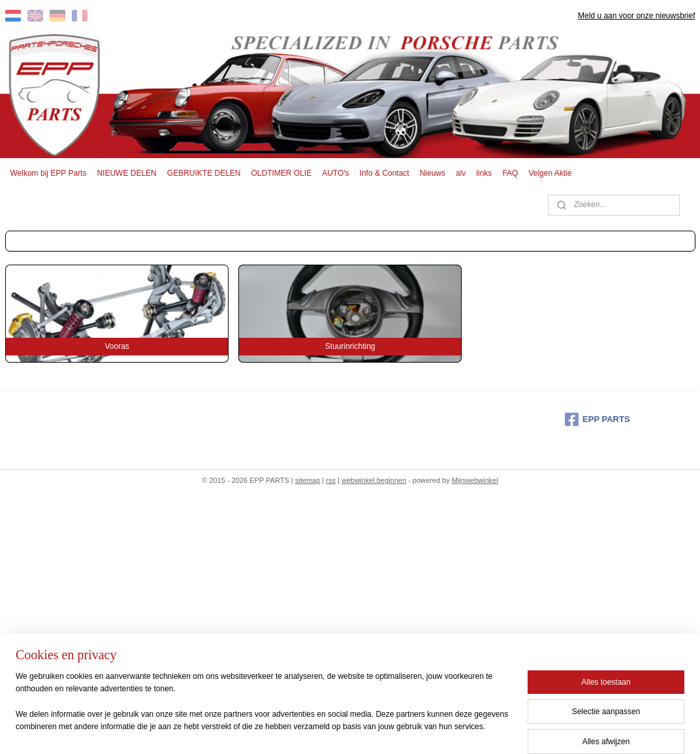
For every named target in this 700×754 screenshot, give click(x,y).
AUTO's (335, 173)
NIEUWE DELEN (126, 173)
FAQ (510, 173)
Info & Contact (385, 173)
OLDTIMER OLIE (282, 173)
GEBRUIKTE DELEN (204, 173)
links (484, 173)
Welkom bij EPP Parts (49, 173)
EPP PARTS (597, 419)
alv (461, 173)
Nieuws (433, 173)
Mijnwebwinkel (475, 480)
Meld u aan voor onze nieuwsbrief (636, 16)
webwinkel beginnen (374, 480)
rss (331, 480)
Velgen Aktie (550, 173)
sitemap (308, 480)
